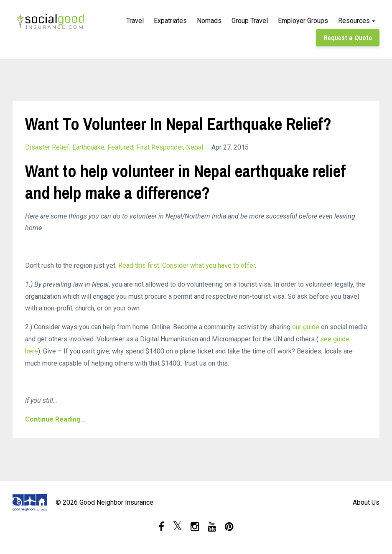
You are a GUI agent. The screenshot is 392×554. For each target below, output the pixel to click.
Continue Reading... (55, 419)
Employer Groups (303, 21)
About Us (366, 502)
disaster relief (47, 147)
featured (120, 147)
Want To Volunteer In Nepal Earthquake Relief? (178, 124)
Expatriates (170, 21)
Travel (135, 21)
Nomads (209, 21)
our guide (306, 327)
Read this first (139, 266)
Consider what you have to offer (209, 266)
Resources (354, 21)
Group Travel (250, 21)
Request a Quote (348, 38)
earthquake (88, 147)
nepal (195, 147)
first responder (160, 147)
